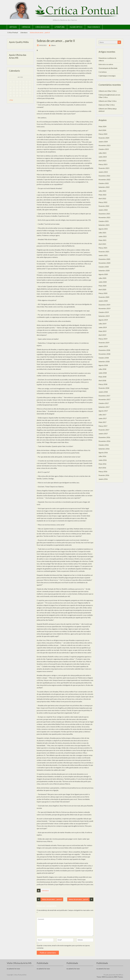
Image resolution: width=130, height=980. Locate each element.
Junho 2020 (103, 282)
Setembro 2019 (104, 316)
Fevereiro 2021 (104, 252)
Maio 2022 (102, 195)
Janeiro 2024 (103, 142)
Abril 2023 (102, 161)
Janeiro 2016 (103, 479)
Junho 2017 (103, 418)
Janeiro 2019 (103, 346)
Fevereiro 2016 (104, 475)
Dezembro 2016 (104, 437)
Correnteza (103, 72)
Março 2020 (103, 293)
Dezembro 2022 (104, 176)
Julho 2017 (102, 415)
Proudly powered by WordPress (113, 975)
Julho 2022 (102, 191)
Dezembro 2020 (104, 259)
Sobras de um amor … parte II (52, 899)
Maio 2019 (102, 331)
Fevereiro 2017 (104, 430)
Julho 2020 (102, 278)
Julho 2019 (102, 324)
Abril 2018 (102, 380)
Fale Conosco (94, 27)
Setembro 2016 (104, 449)
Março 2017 (103, 426)
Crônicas (26, 27)
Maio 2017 (102, 422)
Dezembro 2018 (104, 350)
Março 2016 (103, 471)
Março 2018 (103, 384)
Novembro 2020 (104, 263)
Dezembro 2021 (104, 214)
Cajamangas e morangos (107, 76)
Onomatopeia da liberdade (108, 68)
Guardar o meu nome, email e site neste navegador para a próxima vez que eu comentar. (63, 947)
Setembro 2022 (104, 187)
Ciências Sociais (42, 27)
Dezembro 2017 (104, 396)
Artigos (13, 27)
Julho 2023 (102, 153)
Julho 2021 (102, 233)
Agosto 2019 (103, 320)
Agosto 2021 (103, 229)
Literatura (60, 27)
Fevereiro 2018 (104, 388)
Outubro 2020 (104, 267)
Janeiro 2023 (103, 172)
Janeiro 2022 (103, 210)
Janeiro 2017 (103, 434)
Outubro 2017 (104, 403)
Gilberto (53, 45)
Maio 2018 (102, 377)
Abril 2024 (102, 130)
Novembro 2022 (104, 179)
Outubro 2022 (104, 183)
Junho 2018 (103, 373)
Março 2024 (103, 134)
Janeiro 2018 (103, 392)
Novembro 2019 (104, 308)
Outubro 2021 (104, 221)
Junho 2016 (103, 460)
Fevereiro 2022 (104, 206)
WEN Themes (118, 977)
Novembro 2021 (104, 217)
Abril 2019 (102, 335)
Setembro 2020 (104, 270)
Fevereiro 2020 (104, 297)
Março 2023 (103, 164)
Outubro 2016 (104, 445)
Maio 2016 (102, 464)
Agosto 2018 (103, 365)
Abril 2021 (102, 244)
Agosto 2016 (103, 452)
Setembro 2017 (104, 407)
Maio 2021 (102, 240)
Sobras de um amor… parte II (79, 899)
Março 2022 (103, 202)
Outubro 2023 (104, 149)
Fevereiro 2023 (104, 168)
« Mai (11, 100)
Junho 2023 (103, 157)
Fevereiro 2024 (104, 138)
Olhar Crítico (76, 27)
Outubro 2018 (104, 358)
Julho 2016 (102, 456)
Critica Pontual (13, 32)
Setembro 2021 (104, 225)
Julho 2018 (102, 369)
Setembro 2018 (104, 361)
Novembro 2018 (104, 354)
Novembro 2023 (104, 145)
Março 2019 (103, 339)
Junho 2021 (103, 236)
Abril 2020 (102, 289)
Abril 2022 (102, 198)
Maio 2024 (102, 126)
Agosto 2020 (103, 274)
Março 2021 (103, 248)
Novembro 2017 (104, 399)
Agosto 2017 (103, 411)
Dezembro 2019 (104, 305)
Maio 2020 (102, 286)
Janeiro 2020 (103, 301)
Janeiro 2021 (103, 255)
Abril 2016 (102, 468)
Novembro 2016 (104, 441)
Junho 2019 (103, 327)
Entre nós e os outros (106, 64)
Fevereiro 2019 (104, 343)
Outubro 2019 (104, 312)
